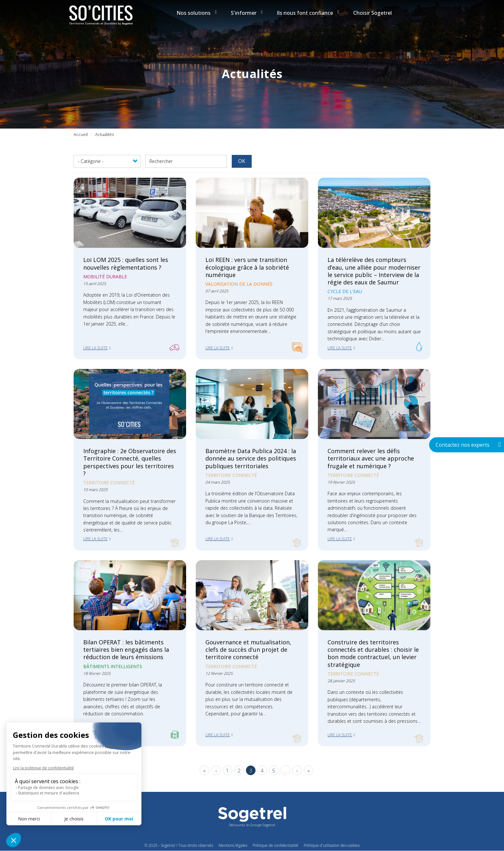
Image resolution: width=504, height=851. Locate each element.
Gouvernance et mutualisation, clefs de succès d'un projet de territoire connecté (248, 649)
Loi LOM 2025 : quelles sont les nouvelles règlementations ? (126, 263)
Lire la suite (95, 348)
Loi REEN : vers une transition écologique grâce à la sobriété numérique (247, 267)
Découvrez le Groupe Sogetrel (252, 825)
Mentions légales (233, 845)
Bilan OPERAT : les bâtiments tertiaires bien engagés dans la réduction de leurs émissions (126, 649)
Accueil (81, 134)
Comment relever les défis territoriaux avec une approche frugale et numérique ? (371, 458)
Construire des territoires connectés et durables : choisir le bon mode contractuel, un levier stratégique (373, 653)
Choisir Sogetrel (373, 13)
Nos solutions (197, 13)
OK (242, 161)
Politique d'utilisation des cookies (332, 845)
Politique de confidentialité (275, 845)
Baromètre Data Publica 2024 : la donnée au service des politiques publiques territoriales (251, 458)
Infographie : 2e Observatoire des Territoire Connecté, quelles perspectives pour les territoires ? (130, 462)
